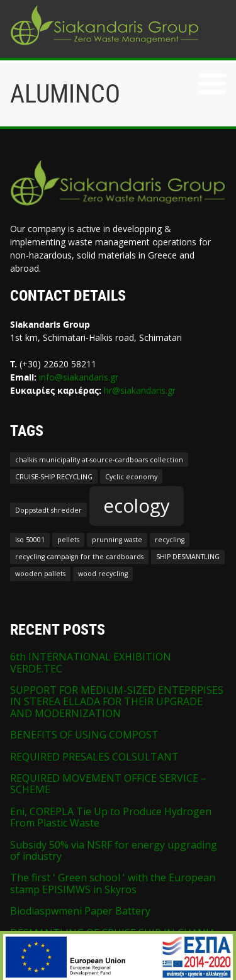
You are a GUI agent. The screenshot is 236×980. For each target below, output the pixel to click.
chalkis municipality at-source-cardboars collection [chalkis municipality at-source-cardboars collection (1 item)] (99, 460)
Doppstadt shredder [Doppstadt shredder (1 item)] (48, 510)
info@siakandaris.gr (79, 377)
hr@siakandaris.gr (140, 390)
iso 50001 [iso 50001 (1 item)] (30, 540)
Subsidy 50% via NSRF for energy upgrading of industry (114, 850)
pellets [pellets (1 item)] (68, 540)
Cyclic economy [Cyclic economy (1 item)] (131, 477)
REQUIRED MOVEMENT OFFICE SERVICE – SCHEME (108, 784)
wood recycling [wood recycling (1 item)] (103, 574)
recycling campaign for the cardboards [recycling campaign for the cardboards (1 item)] (79, 557)
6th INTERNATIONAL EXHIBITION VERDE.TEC (91, 662)
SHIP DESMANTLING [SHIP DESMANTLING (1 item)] (188, 557)
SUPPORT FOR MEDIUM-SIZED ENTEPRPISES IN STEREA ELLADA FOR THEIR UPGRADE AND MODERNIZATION (117, 702)
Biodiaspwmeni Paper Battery (80, 911)
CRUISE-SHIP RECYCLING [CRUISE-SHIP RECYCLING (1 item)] (54, 477)
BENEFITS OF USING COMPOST (84, 735)
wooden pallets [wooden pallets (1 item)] (40, 574)
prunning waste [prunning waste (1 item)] (117, 540)
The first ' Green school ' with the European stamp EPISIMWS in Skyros (113, 883)
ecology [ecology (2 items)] (137, 506)
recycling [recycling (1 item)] (170, 540)
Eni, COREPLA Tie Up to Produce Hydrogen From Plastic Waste (111, 817)
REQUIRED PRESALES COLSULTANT (94, 757)
